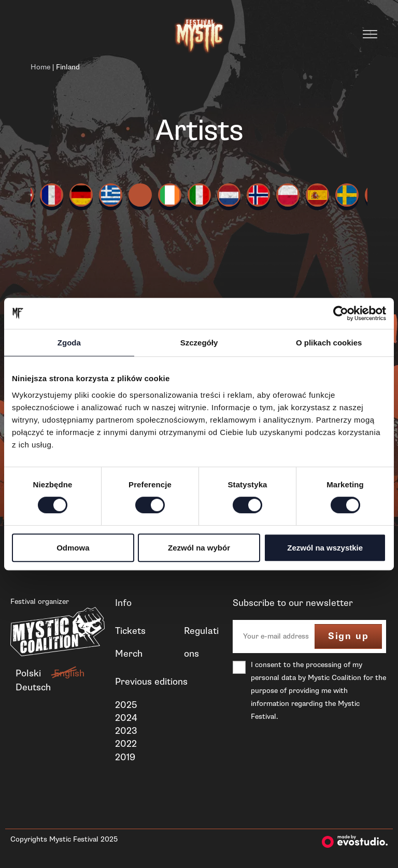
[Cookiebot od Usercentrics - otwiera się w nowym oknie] (341, 313)
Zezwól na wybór (199, 548)
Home (40, 67)
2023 (126, 731)
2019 (125, 757)
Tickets (130, 631)
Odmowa (73, 548)
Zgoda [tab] (69, 343)
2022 (126, 744)
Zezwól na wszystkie (325, 548)
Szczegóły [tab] (199, 343)
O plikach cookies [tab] (329, 343)
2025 (126, 705)
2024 (126, 718)
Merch (129, 654)
